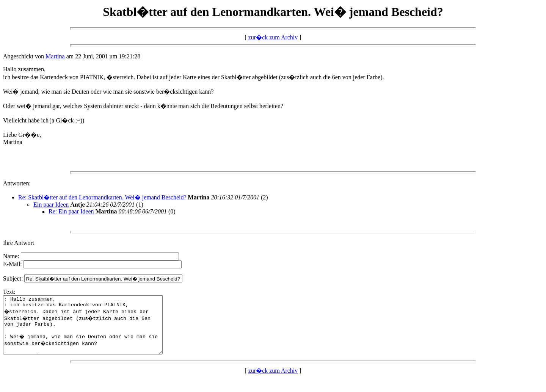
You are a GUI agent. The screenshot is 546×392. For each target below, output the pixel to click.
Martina (55, 56)
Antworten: (17, 183)
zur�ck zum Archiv (273, 37)
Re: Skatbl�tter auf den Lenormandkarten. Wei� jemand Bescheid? (102, 197)
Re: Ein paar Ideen (71, 211)
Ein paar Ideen (51, 205)
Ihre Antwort (19, 243)
